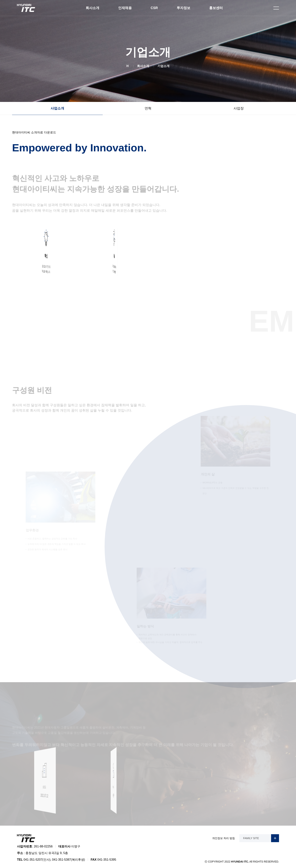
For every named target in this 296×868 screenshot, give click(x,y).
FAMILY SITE (261, 836)
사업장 (239, 108)
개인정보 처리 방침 (224, 836)
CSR (154, 8)
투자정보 (183, 8)
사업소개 (57, 108)
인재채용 (125, 8)
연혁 (148, 108)
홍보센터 (216, 8)
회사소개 (92, 8)
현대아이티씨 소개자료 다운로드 (34, 132)
